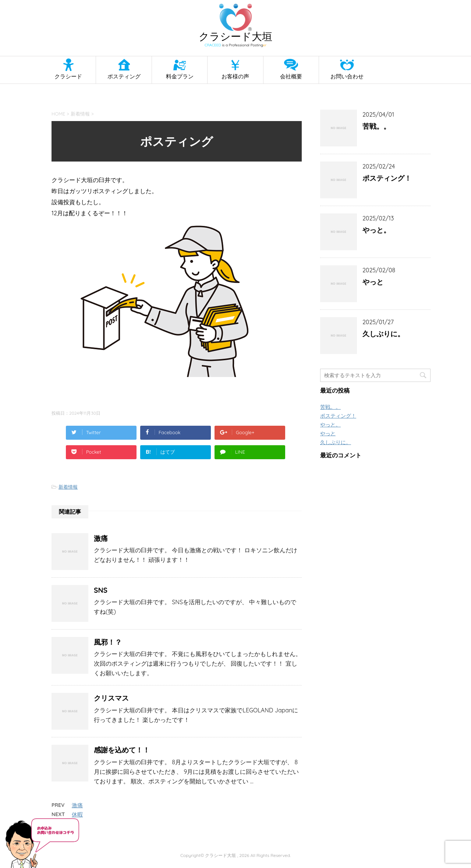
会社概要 (291, 76)
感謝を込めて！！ (122, 750)
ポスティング (124, 76)
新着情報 (68, 487)
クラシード (68, 76)
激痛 (101, 538)
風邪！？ (108, 642)
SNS (101, 590)
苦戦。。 (376, 126)
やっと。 (376, 230)
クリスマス (111, 698)
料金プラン (180, 76)
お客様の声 (235, 76)
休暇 (77, 814)
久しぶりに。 (383, 334)
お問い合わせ (347, 76)
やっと (373, 282)
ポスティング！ (387, 178)
